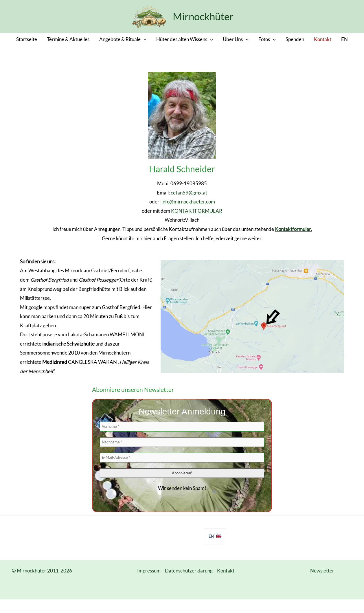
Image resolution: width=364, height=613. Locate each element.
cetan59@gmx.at (189, 193)
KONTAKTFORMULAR (197, 211)
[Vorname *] (182, 427)
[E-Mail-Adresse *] (182, 458)
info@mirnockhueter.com (188, 202)
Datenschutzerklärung (189, 571)
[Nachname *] (182, 442)
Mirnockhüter (203, 16)
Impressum (149, 571)
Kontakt (226, 571)
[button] (144, 39)
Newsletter (322, 571)
